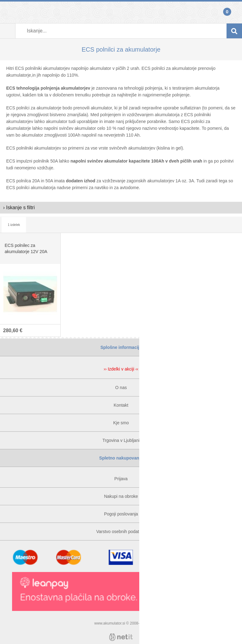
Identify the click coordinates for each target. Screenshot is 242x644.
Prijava (8, 12)
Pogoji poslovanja (121, 514)
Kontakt (121, 405)
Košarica (234, 12)
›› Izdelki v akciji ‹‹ (121, 369)
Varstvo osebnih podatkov (121, 532)
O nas (121, 388)
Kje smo (121, 423)
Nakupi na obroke (121, 496)
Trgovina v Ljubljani (121, 440)
